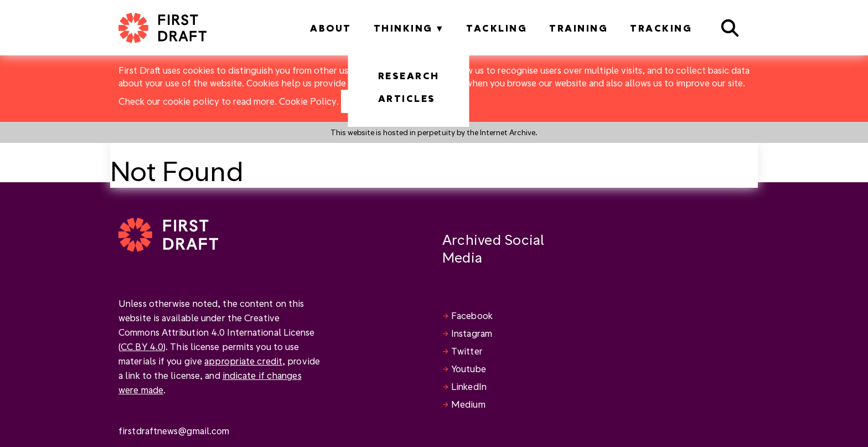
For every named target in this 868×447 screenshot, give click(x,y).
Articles (407, 98)
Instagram (472, 333)
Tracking (661, 28)
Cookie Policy (308, 101)
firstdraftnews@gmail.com (174, 431)
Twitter (467, 351)
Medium (468, 404)
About (331, 28)
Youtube (469, 369)
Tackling (497, 28)
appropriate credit (243, 361)
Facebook (472, 315)
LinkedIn (469, 386)
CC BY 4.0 (142, 346)
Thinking (403, 28)
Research (409, 76)
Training (578, 28)
